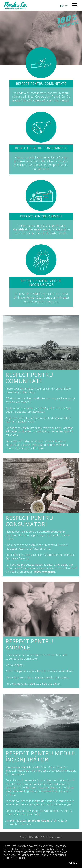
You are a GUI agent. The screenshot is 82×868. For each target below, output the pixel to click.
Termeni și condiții (14, 858)
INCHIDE (72, 863)
